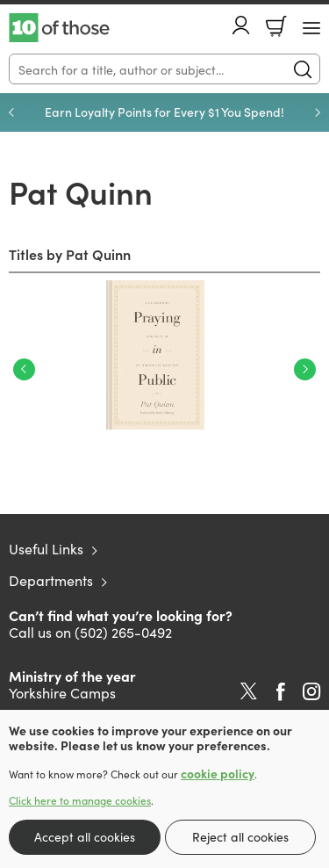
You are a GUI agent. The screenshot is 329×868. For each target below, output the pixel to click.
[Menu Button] (311, 28)
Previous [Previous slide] (11, 112)
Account (241, 25)
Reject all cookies (240, 836)
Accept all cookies (85, 836)
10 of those (59, 28)
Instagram (311, 691)
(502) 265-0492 (123, 632)
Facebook (281, 692)
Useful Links (46, 548)
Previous (24, 369)
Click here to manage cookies (80, 800)
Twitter (249, 691)
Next (305, 369)
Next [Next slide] (318, 112)
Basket (276, 26)
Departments (51, 580)
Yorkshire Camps (62, 692)
